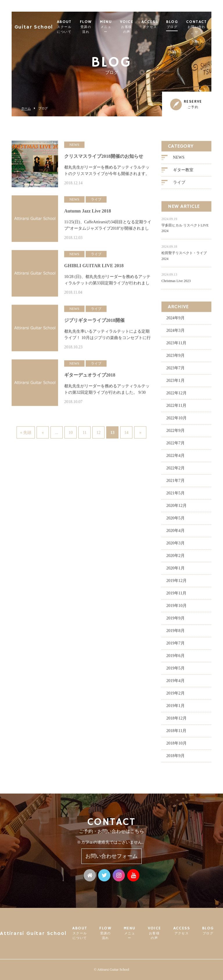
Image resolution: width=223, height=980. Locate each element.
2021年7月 (176, 483)
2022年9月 (176, 433)
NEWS (179, 160)
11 (84, 432)
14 (126, 432)
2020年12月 (177, 508)
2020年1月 (176, 571)
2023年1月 (176, 383)
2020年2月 (176, 558)
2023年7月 (176, 370)
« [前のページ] (43, 432)
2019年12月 (177, 583)
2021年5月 (176, 496)
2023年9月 (176, 358)
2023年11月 (176, 345)
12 (98, 432)
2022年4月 (176, 458)
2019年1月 (176, 708)
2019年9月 (176, 621)
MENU (119, 27)
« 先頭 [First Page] (26, 432)
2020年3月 (176, 546)
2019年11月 (176, 596)
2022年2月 (176, 471)
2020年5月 (176, 521)
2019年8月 (176, 633)
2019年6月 (176, 658)
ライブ (179, 185)
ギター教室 (183, 172)
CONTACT (209, 27)
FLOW (99, 27)
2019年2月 (176, 696)
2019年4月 (176, 683)
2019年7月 (176, 646)
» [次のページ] (140, 432)
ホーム (26, 108)
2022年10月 (177, 420)
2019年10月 (177, 608)
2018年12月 (177, 721)
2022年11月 (176, 408)
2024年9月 (176, 320)
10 (71, 432)
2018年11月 (176, 733)
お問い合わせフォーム (111, 856)
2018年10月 (177, 746)
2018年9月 (176, 758)
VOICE (139, 27)
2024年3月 (176, 333)
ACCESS (162, 24)
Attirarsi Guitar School (34, 25)
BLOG (185, 24)
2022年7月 (176, 445)
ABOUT (77, 27)
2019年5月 (176, 671)
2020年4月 (176, 533)
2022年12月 (177, 395)
